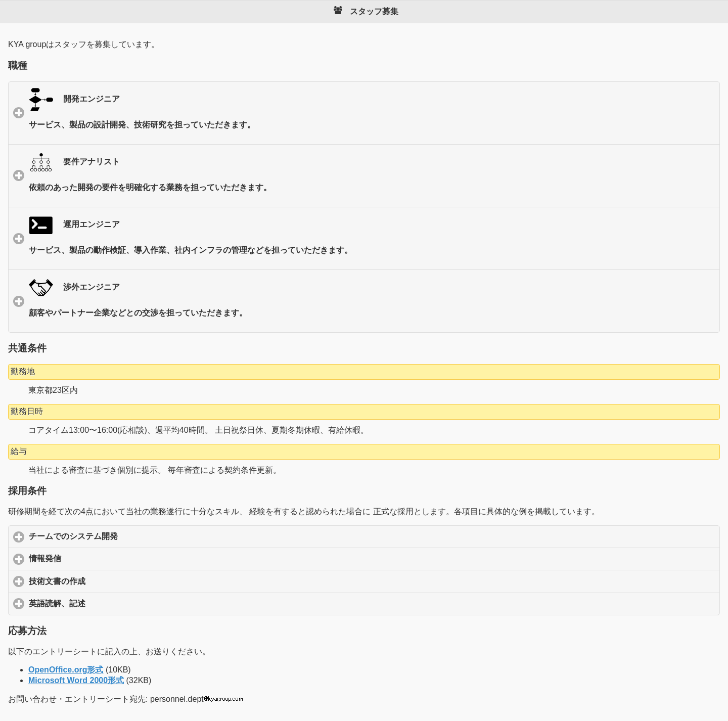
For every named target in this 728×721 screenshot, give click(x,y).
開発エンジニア (370, 116)
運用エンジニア (370, 241)
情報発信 (92, 558)
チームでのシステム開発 (121, 536)
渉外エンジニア (370, 304)
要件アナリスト (370, 179)
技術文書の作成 (104, 581)
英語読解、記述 (104, 603)
